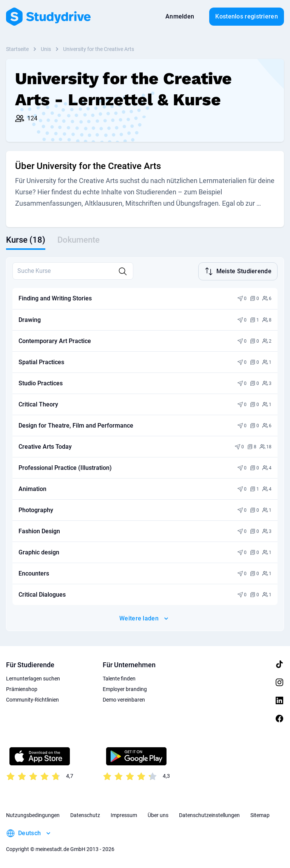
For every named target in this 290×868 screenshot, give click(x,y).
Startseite (17, 49)
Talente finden (119, 679)
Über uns (158, 815)
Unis (46, 49)
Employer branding (125, 689)
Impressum (124, 815)
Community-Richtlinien (32, 700)
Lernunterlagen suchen (33, 679)
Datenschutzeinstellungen (209, 815)
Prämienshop (22, 689)
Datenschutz (85, 815)
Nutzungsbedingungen (33, 815)
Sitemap (260, 815)
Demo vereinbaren (124, 700)
